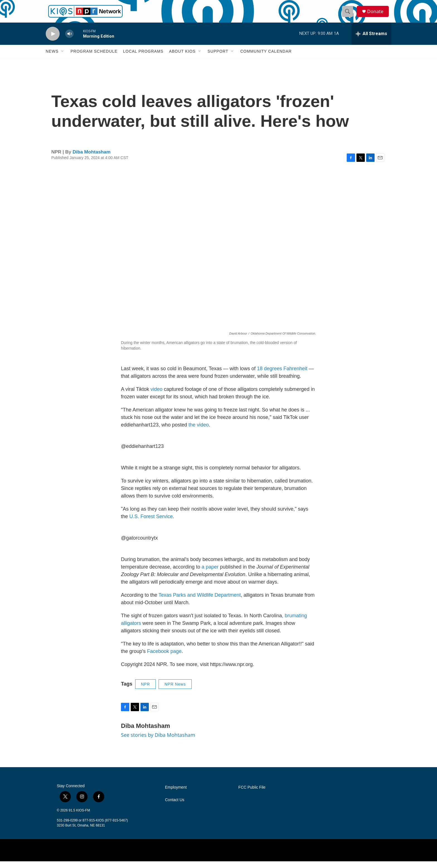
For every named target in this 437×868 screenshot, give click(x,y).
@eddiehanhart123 (142, 453)
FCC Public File (252, 794)
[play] (53, 41)
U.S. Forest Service (151, 523)
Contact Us (175, 807)
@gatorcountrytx (139, 545)
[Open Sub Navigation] (63, 58)
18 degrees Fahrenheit (282, 375)
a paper (210, 574)
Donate (377, 15)
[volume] (69, 41)
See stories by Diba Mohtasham (158, 742)
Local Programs (143, 58)
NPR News (175, 691)
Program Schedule (94, 58)
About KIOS (182, 58)
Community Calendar (266, 58)
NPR (146, 691)
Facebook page (164, 658)
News (52, 58)
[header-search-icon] (349, 15)
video (156, 396)
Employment (176, 794)
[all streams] (371, 40)
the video (199, 431)
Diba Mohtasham (92, 159)
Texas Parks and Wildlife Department (200, 602)
